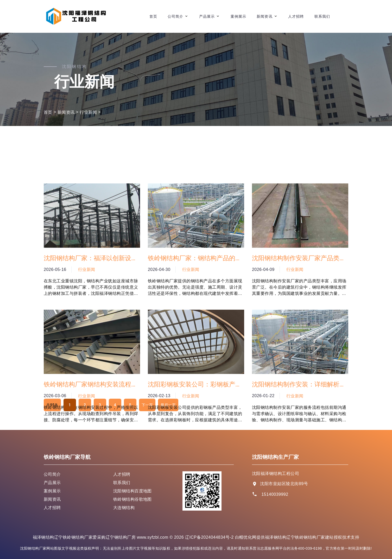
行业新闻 (88, 112)
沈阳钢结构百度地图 (132, 491)
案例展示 (238, 16)
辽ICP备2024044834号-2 (209, 537)
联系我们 (322, 16)
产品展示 (207, 16)
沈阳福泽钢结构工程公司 (276, 474)
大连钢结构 (124, 508)
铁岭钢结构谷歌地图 (132, 499)
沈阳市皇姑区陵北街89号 (284, 484)
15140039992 (275, 494)
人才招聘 (296, 16)
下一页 (147, 405)
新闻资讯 (264, 16)
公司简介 (175, 16)
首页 (153, 16)
